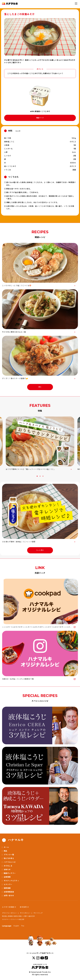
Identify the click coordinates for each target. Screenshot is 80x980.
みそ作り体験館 (8, 907)
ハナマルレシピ (10, 862)
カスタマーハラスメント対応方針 (13, 919)
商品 (5, 851)
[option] (40, 443)
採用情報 (7, 888)
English (16, 926)
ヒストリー (8, 884)
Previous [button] (3, 477)
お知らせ (7, 870)
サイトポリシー (25, 913)
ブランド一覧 (9, 855)
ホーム (6, 847)
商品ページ (40, 118)
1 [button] (37, 476)
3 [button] (43, 476)
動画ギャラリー (10, 873)
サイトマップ (38, 913)
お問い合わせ (9, 896)
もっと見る (40, 550)
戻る (40, 387)
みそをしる (8, 866)
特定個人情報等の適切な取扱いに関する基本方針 (18, 916)
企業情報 (7, 877)
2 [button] (40, 476)
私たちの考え (9, 858)
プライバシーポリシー (10, 913)
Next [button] (77, 477)
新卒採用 (23, 907)
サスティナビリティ (11, 881)
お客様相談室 (9, 892)
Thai (23, 926)
